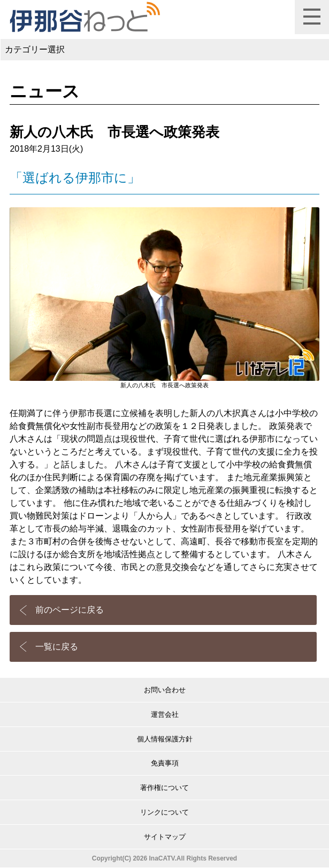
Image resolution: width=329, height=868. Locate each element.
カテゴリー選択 (35, 49)
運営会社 (165, 714)
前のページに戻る (70, 610)
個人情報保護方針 (165, 739)
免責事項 (165, 763)
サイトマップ (165, 837)
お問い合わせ (165, 690)
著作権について (164, 788)
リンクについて (164, 812)
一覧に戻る (57, 647)
